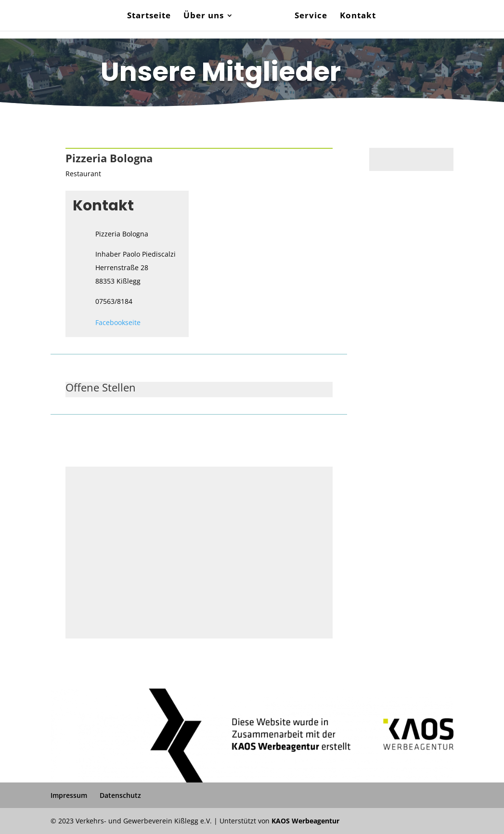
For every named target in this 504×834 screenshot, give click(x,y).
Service (311, 16)
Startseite (149, 16)
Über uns (204, 16)
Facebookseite (118, 322)
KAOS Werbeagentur (305, 821)
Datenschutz (120, 795)
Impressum (69, 795)
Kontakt (358, 16)
